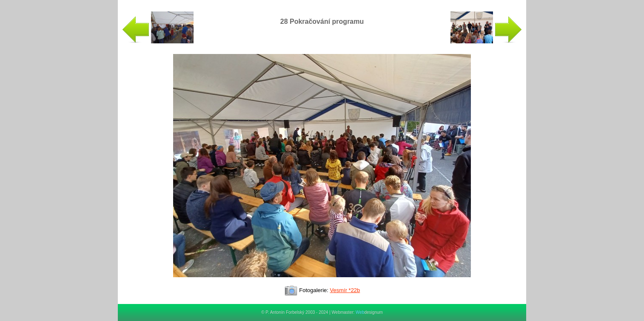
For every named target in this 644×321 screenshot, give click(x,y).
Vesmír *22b (345, 290)
